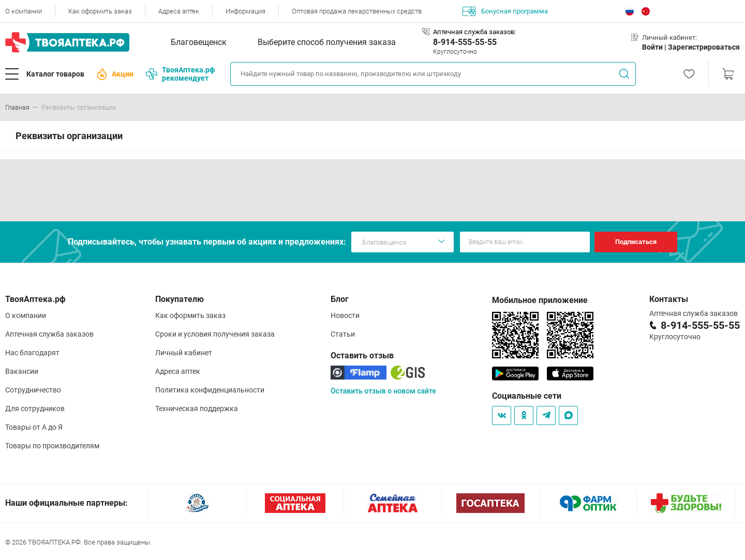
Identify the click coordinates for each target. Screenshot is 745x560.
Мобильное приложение (540, 300)
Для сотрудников (35, 408)
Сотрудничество (33, 390)
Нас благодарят (32, 353)
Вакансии (22, 371)
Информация (245, 11)
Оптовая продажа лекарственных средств (357, 11)
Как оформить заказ (100, 11)
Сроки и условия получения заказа (215, 334)
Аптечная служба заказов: (474, 32)
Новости (345, 315)
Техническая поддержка (197, 408)
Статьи (343, 334)
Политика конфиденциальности (210, 390)
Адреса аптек (179, 11)
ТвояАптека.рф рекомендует (180, 74)
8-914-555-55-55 (465, 42)
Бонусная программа (505, 11)
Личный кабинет (184, 353)
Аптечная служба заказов (49, 334)
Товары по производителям (52, 446)
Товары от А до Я (34, 427)
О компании (24, 11)
